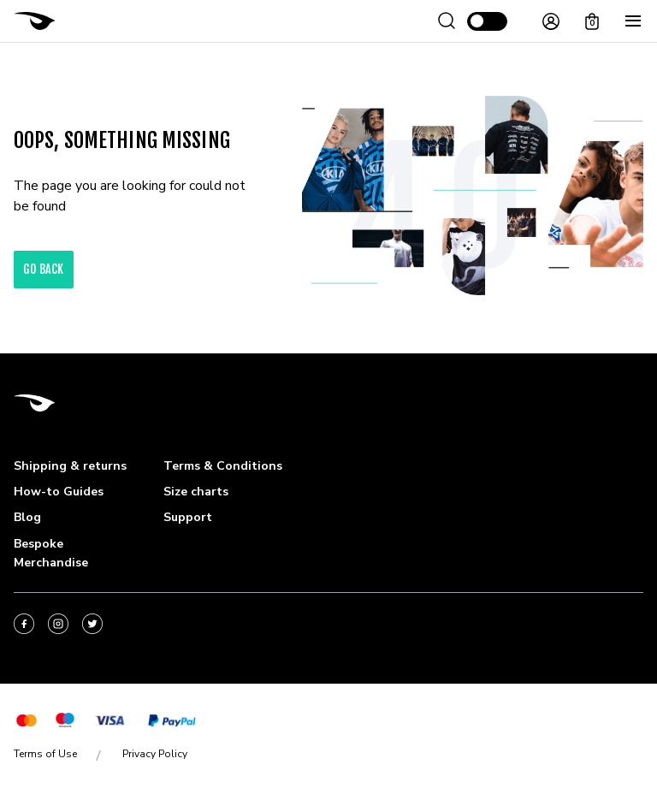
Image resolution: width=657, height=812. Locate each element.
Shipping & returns (70, 466)
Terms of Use (45, 754)
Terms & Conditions (223, 466)
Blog (27, 517)
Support (188, 517)
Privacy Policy (155, 754)
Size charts (196, 492)
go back (44, 269)
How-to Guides (59, 492)
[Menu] (633, 21)
